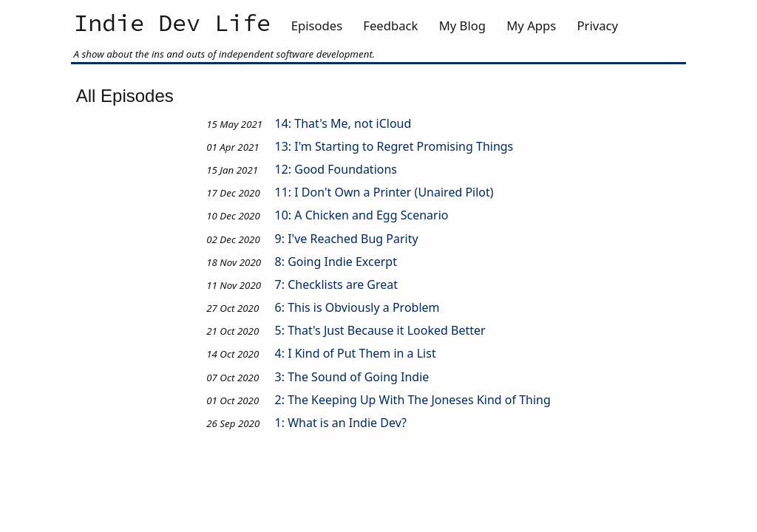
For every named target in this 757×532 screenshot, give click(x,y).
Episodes (317, 25)
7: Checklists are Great (337, 284)
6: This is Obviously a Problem (357, 307)
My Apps (531, 25)
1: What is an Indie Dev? (341, 423)
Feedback (390, 25)
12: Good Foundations (336, 169)
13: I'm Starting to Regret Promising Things (394, 146)
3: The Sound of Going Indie (352, 377)
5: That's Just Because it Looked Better (380, 330)
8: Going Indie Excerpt (336, 262)
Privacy (597, 25)
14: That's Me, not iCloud (343, 123)
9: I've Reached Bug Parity (347, 239)
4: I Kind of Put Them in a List (356, 353)
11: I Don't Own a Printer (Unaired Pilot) (384, 192)
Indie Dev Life (172, 24)
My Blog (462, 25)
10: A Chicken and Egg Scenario (362, 215)
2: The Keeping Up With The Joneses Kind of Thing (413, 400)
